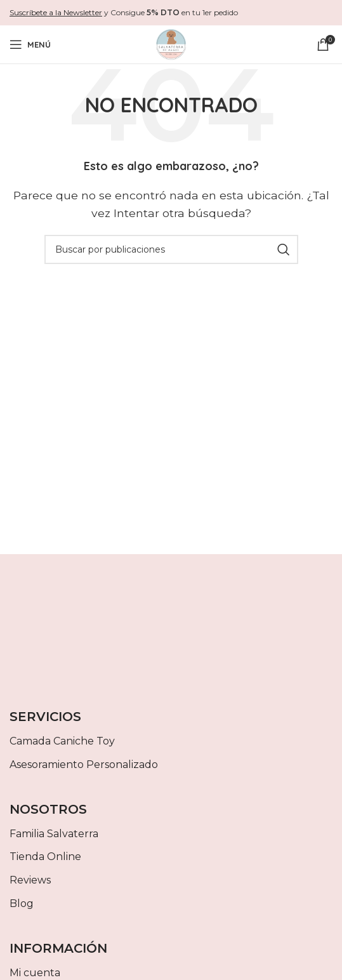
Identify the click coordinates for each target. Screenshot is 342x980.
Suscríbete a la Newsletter (56, 12)
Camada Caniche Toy (62, 741)
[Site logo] (171, 43)
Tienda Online (45, 857)
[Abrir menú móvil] (30, 44)
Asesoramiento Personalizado (84, 765)
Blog (22, 904)
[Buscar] (171, 249)
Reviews (30, 880)
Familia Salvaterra (54, 834)
